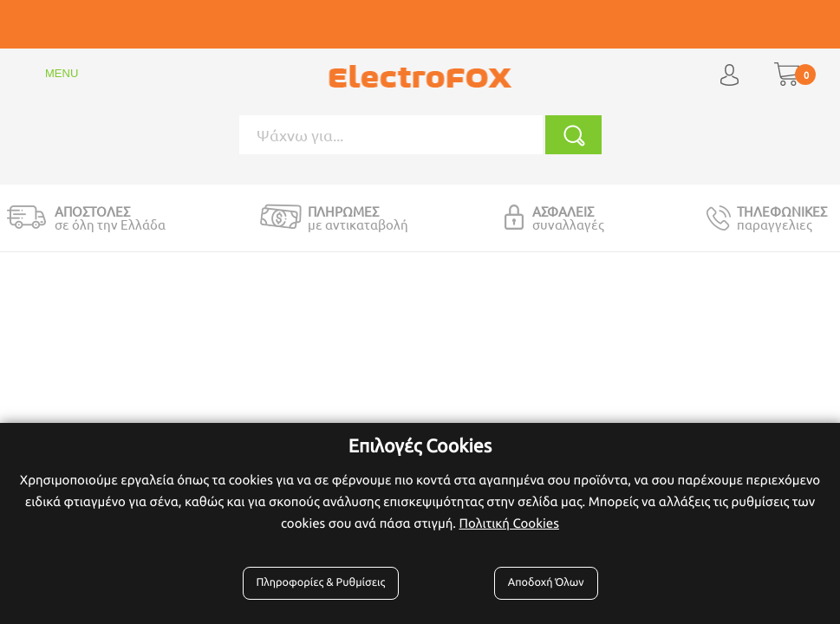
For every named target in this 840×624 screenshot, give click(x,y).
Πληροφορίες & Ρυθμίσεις (321, 582)
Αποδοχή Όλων (546, 582)
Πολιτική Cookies (508, 523)
